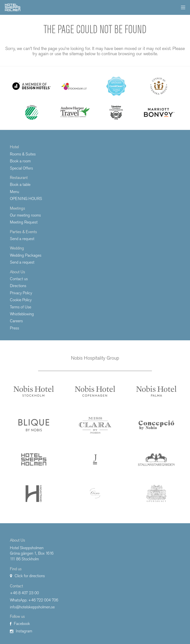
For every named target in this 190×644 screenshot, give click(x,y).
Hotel (14, 147)
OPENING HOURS (26, 199)
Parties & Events (23, 232)
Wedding (17, 248)
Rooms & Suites (23, 154)
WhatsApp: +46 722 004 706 (34, 600)
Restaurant (19, 178)
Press (14, 328)
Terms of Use (21, 307)
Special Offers (21, 168)
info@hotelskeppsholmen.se (32, 607)
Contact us (19, 279)
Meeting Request (24, 222)
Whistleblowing (22, 314)
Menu (14, 192)
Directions (18, 286)
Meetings (17, 208)
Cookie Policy (21, 300)
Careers (16, 321)
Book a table (20, 185)
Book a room (20, 161)
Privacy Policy (21, 293)
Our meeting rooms (25, 215)
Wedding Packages (26, 255)
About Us (17, 272)
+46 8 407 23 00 (24, 593)
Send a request (22, 239)
